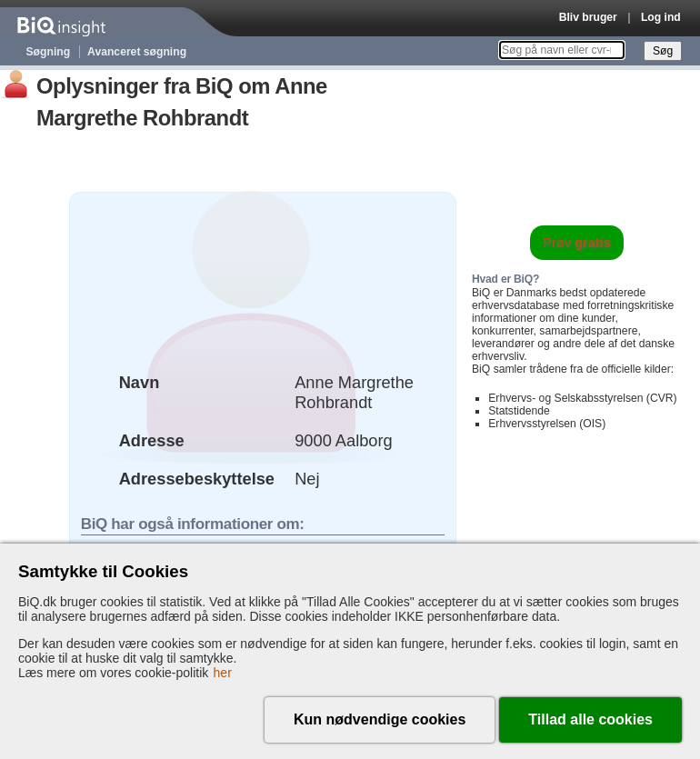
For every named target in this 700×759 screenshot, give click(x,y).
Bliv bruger (588, 17)
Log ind (661, 17)
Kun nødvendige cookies (380, 719)
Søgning (49, 52)
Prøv (577, 243)
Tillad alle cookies (590, 719)
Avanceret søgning (137, 52)
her (223, 673)
